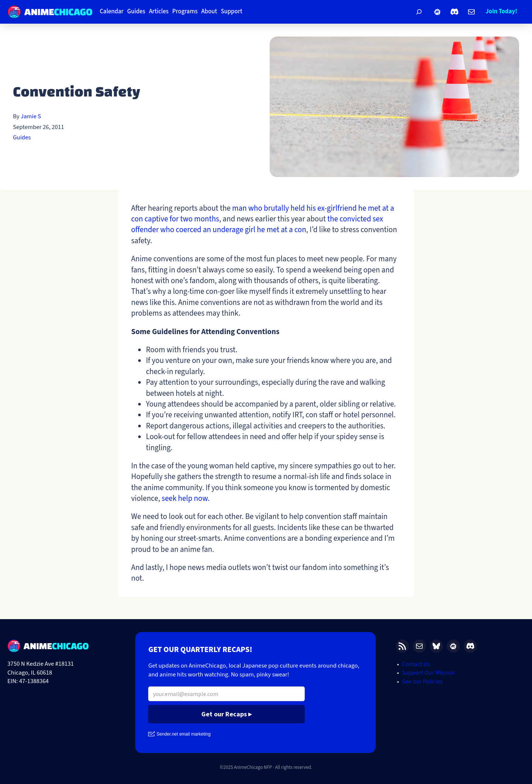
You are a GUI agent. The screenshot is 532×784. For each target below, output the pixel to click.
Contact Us (416, 664)
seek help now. (186, 498)
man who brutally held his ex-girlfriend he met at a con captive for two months (263, 213)
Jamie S (31, 116)
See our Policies (422, 682)
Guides (22, 138)
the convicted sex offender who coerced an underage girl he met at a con (257, 224)
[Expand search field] (419, 12)
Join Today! (501, 11)
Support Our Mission (428, 673)
